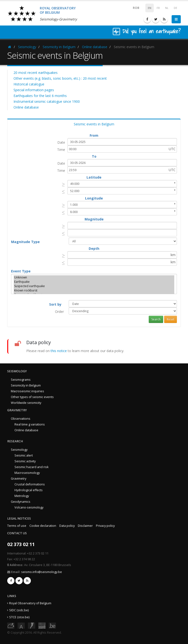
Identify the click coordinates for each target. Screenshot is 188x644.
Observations (21, 419)
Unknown (94, 277)
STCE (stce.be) (19, 617)
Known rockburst (94, 290)
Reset (171, 319)
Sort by (55, 304)
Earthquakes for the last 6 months (40, 96)
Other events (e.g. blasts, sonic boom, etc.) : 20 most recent (60, 78)
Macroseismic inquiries (27, 391)
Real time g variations (30, 424)
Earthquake (94, 282)
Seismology (27, 47)
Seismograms (21, 380)
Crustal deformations (30, 484)
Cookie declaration (43, 526)
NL (167, 8)
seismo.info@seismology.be (42, 572)
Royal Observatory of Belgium (30, 603)
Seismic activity (25, 461)
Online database (95, 47)
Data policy (67, 526)
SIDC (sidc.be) (19, 610)
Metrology (22, 496)
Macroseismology (27, 473)
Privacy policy (105, 526)
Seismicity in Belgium (59, 47)
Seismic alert (24, 455)
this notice (59, 351)
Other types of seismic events (32, 397)
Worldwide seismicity (26, 403)
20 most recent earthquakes (36, 73)
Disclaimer (85, 526)
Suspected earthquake (94, 286)
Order (59, 312)
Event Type (21, 271)
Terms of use (17, 526)
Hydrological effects (29, 490)
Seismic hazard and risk (31, 467)
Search (156, 319)
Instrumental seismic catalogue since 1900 (47, 101)
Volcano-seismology (29, 507)
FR (158, 8)
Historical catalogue (29, 84)
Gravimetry (19, 479)
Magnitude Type (25, 242)
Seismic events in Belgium (94, 124)
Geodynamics (21, 502)
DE (175, 8)
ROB (133, 8)
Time (61, 150)
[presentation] (64, 184)
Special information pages (34, 90)
